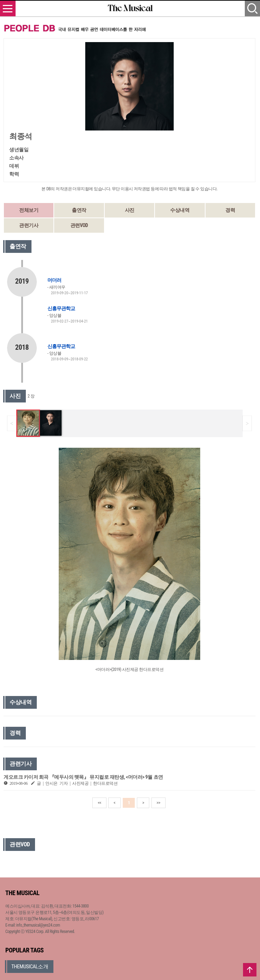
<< (99, 803)
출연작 (79, 210)
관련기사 (29, 225)
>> (158, 803)
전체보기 (29, 210)
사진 (130, 210)
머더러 (54, 280)
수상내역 (180, 210)
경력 (230, 210)
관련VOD (79, 225)
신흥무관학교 (61, 308)
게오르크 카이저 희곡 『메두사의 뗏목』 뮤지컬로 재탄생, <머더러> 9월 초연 (83, 777)
